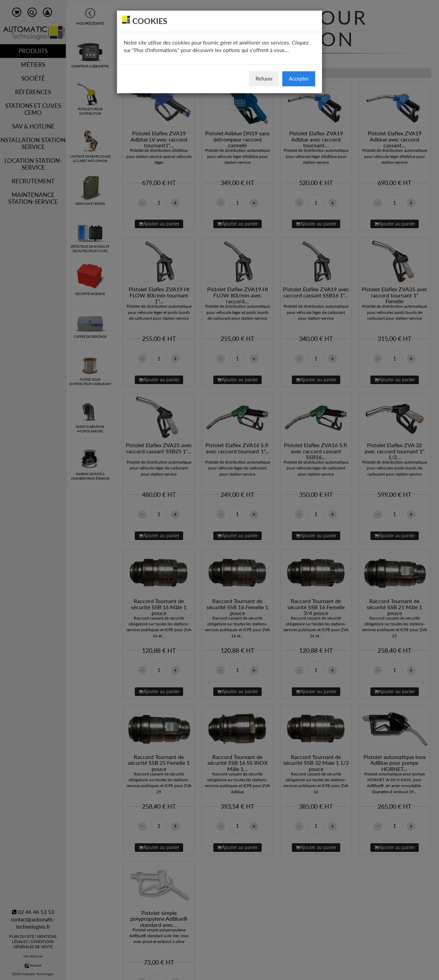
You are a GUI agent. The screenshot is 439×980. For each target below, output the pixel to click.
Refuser (264, 78)
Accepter (299, 78)
